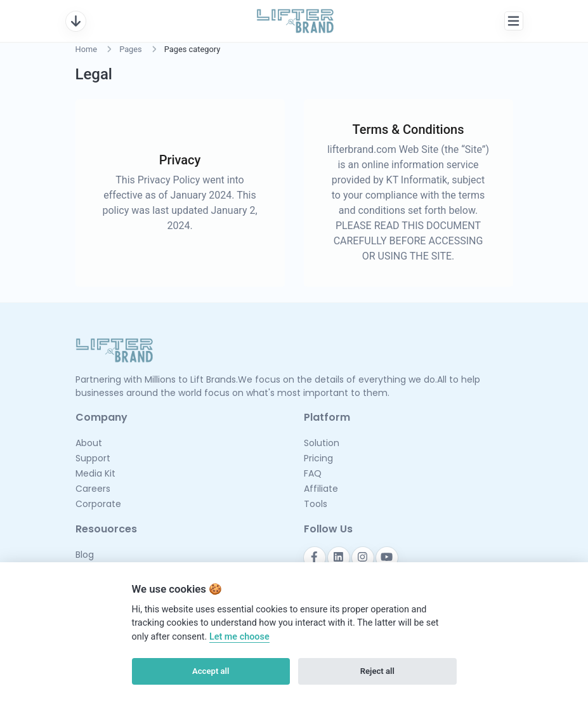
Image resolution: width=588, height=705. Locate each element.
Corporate (98, 504)
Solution (322, 443)
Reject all (377, 671)
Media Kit (95, 473)
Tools (316, 504)
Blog (85, 555)
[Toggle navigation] (76, 21)
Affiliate (321, 489)
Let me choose (239, 637)
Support (93, 458)
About (89, 443)
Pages (131, 49)
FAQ (313, 473)
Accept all (211, 671)
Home (86, 49)
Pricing (318, 458)
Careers (93, 489)
